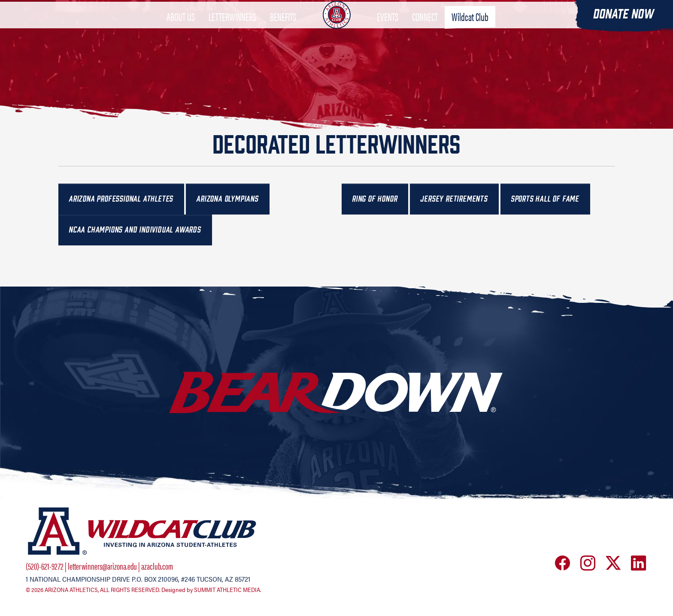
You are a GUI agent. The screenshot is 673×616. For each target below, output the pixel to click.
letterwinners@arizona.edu (102, 566)
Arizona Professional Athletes (121, 199)
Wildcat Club (470, 28)
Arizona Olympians (228, 199)
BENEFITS (283, 28)
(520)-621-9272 (45, 566)
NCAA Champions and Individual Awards (135, 229)
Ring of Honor (375, 199)
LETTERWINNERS (232, 28)
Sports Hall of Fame (545, 199)
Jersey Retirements (454, 199)
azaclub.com (157, 566)
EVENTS (388, 28)
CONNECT (425, 28)
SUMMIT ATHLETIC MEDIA (227, 590)
